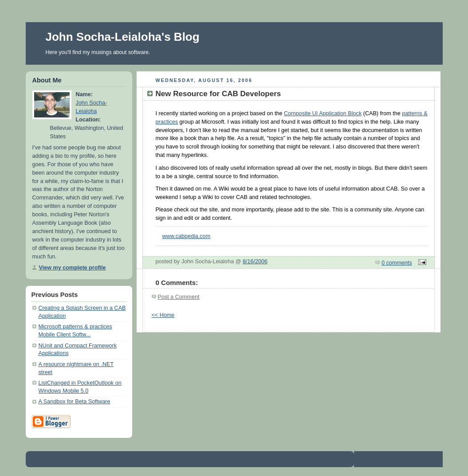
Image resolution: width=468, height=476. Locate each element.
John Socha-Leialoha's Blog (123, 37)
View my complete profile (73, 268)
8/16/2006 (255, 261)
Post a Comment (179, 297)
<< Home (163, 315)
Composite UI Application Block (323, 113)
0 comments (397, 263)
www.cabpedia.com (187, 236)
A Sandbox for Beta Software (75, 402)
